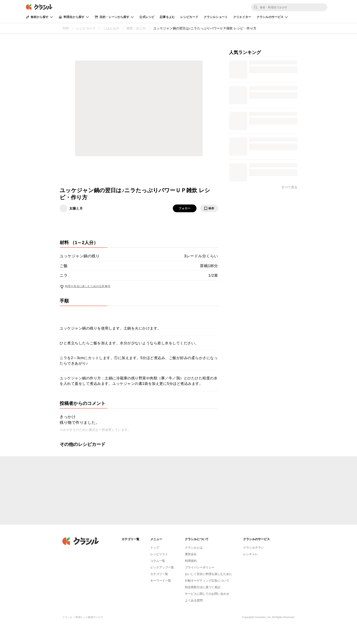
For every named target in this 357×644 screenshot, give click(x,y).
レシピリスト (159, 554)
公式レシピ (147, 17)
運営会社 (191, 554)
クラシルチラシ (254, 548)
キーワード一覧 (161, 581)
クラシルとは (194, 548)
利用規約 (191, 561)
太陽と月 (76, 208)
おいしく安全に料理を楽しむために (209, 574)
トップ (155, 548)
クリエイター (242, 17)
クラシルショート (216, 17)
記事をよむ (167, 17)
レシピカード (189, 17)
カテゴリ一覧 (159, 574)
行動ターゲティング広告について (207, 581)
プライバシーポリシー (200, 567)
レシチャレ (251, 554)
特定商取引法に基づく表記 (203, 587)
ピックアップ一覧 (162, 567)
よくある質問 (194, 600)
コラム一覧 (158, 561)
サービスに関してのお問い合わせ (207, 594)
